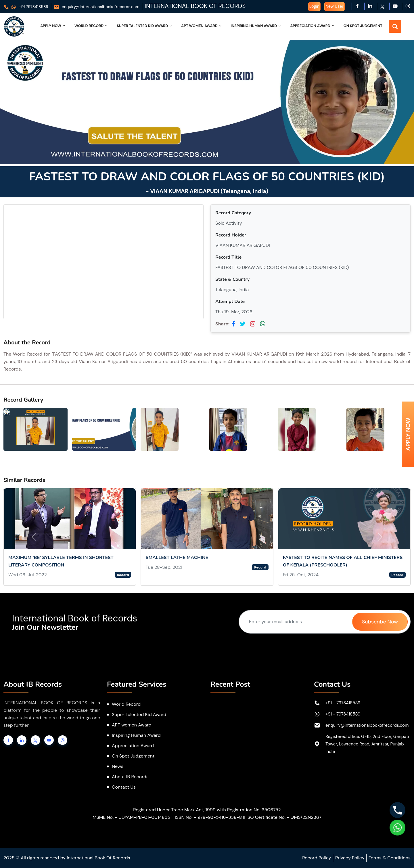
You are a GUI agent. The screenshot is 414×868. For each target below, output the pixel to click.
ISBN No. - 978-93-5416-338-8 (208, 817)
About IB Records (130, 777)
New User (335, 6)
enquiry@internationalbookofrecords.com (96, 7)
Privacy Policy (350, 858)
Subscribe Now (380, 622)
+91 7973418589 (26, 7)
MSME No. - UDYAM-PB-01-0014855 (131, 817)
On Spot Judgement (363, 26)
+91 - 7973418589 (343, 703)
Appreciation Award (312, 26)
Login (314, 6)
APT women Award (132, 725)
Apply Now (53, 26)
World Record (91, 26)
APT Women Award (202, 26)
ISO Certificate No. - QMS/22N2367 (284, 817)
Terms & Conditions (390, 858)
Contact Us (124, 787)
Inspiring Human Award (256, 26)
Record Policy (317, 858)
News (118, 766)
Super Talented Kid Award (145, 26)
